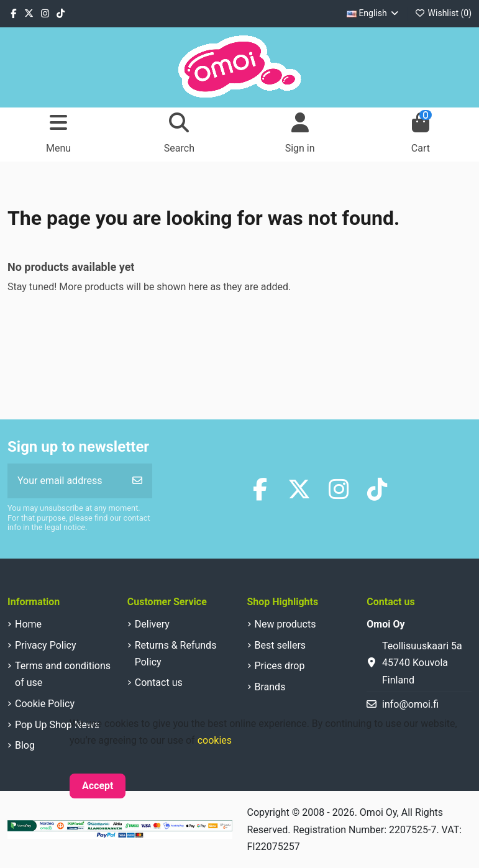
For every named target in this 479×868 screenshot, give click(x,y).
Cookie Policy (45, 704)
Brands (270, 687)
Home (28, 624)
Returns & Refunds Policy (176, 654)
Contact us (159, 683)
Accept (98, 786)
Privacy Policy (46, 645)
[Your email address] (65, 481)
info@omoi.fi (410, 704)
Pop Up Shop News (57, 725)
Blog (25, 745)
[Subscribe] (137, 481)
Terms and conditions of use (63, 674)
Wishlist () (443, 13)
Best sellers (281, 645)
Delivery (152, 624)
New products (285, 624)
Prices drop (280, 666)
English (373, 13)
